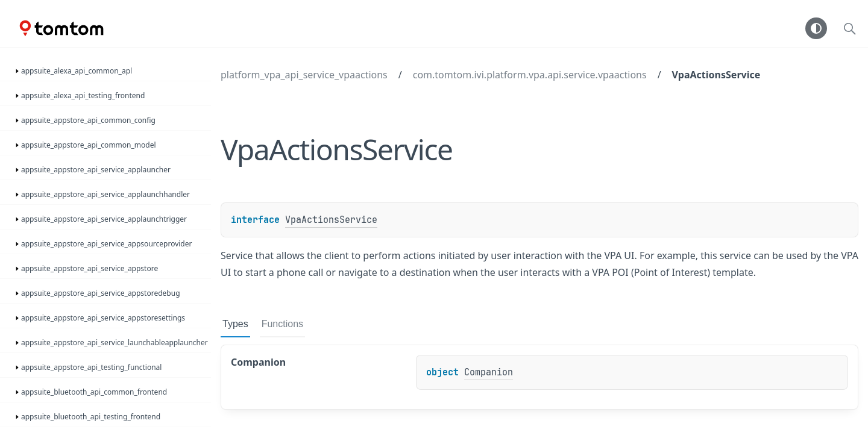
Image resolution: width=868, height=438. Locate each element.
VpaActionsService (716, 75)
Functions (282, 324)
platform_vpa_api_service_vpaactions (304, 75)
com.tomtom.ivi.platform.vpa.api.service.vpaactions (530, 75)
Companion (489, 372)
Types (235, 324)
